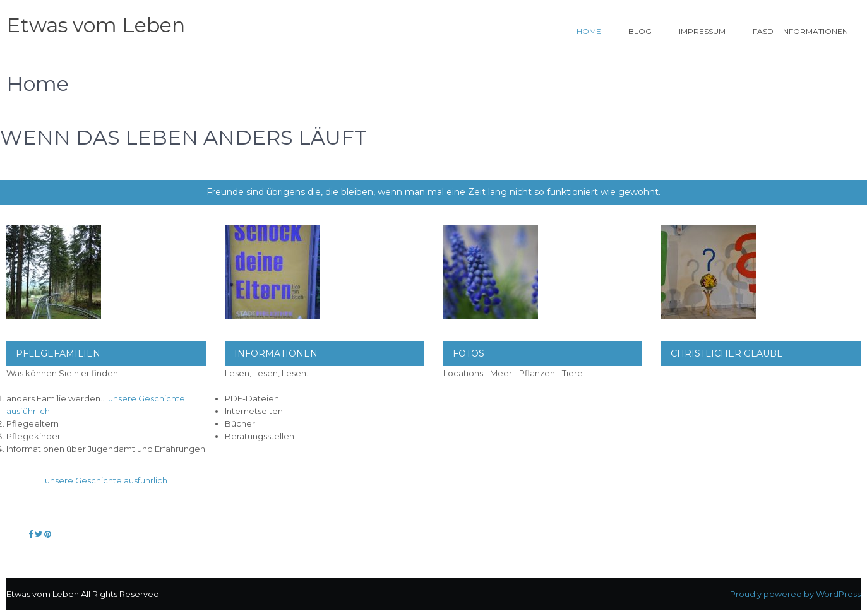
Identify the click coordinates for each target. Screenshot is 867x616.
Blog (640, 31)
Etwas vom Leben (96, 25)
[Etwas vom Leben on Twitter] (39, 534)
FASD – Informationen (800, 31)
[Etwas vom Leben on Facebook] (32, 534)
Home (589, 31)
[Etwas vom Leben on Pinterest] (48, 534)
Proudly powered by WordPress (795, 594)
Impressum (702, 31)
